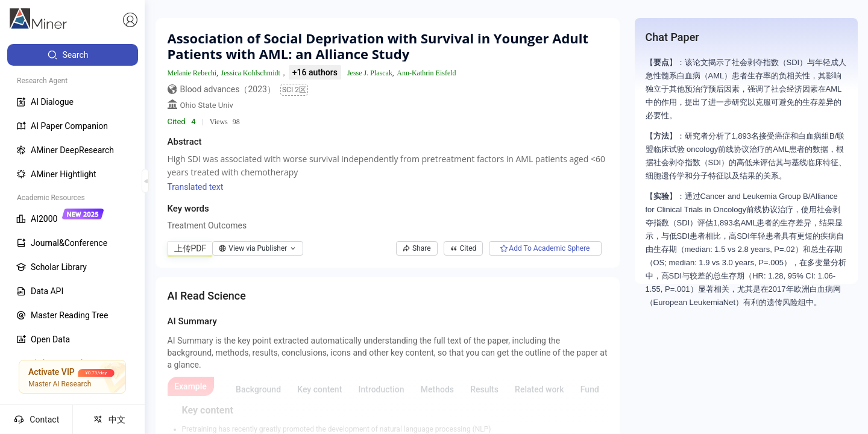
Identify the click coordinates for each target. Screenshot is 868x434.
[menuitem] (73, 55)
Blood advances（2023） (228, 89)
